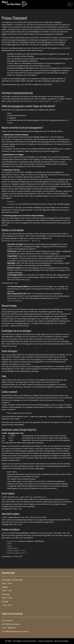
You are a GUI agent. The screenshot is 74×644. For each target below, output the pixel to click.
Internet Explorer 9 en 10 (17, 553)
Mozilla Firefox (13, 548)
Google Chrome (13, 541)
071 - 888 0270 (10, 628)
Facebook (11, 202)
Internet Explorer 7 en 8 (16, 551)
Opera (10, 546)
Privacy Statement (46, 641)
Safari (9, 543)
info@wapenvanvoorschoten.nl (35, 101)
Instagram (11, 204)
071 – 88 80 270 (55, 101)
